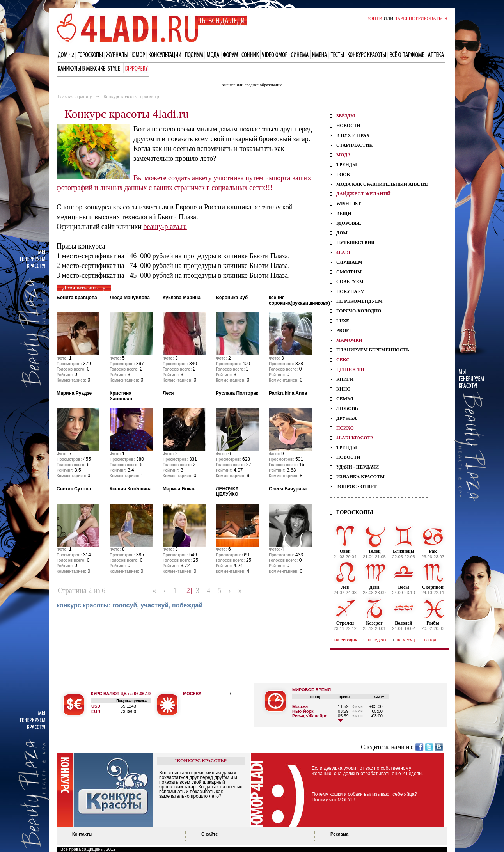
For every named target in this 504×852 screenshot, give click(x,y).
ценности (350, 369)
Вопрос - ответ (356, 486)
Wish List (349, 204)
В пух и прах (353, 135)
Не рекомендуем (359, 301)
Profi (343, 330)
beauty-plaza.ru (165, 227)
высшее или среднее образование (252, 85)
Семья (345, 399)
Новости (348, 126)
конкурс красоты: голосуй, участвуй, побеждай (130, 605)
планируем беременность (373, 350)
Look (343, 174)
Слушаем (349, 262)
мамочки (349, 340)
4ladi (343, 252)
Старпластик (354, 145)
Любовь (347, 408)
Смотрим (349, 272)
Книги (345, 379)
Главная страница (75, 96)
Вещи (344, 213)
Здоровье (349, 223)
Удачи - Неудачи (358, 467)
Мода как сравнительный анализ (382, 184)
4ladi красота (355, 438)
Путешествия (355, 243)
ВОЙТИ (374, 18)
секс (343, 360)
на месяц (406, 640)
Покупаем (350, 291)
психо (345, 428)
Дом (342, 233)
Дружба (346, 418)
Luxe (343, 321)
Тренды (347, 165)
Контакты (82, 834)
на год (430, 640)
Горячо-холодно (359, 311)
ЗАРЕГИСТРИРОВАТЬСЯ (421, 18)
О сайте (209, 834)
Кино (343, 389)
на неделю (377, 640)
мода (343, 155)
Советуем (350, 282)
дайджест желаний (363, 194)
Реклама (339, 834)
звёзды (346, 116)
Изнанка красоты (360, 477)
